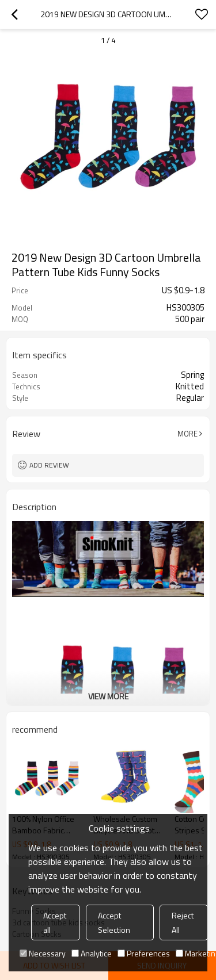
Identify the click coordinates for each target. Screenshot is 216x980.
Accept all (55, 922)
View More (108, 696)
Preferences (144, 953)
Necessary (43, 953)
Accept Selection (114, 922)
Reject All (183, 922)
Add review (49, 465)
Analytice (92, 953)
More (187, 434)
